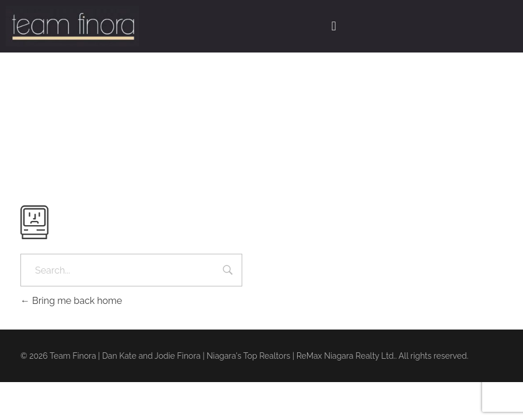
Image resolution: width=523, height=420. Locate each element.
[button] (334, 26)
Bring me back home (71, 301)
